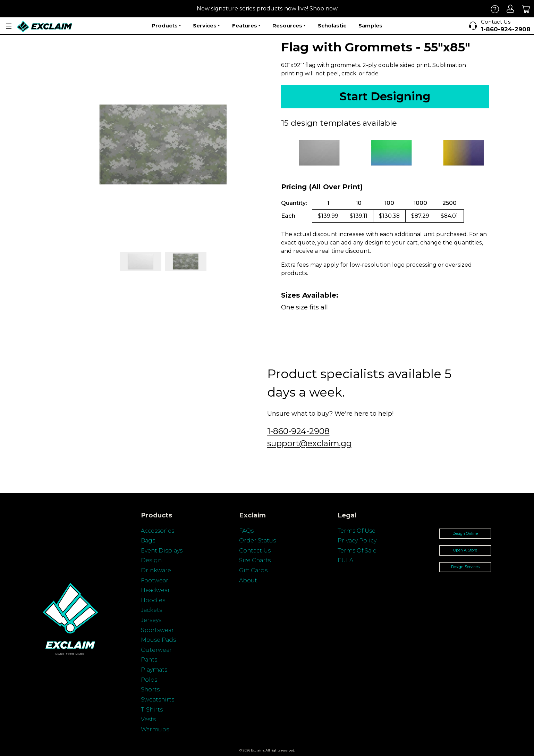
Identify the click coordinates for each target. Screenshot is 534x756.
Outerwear (156, 650)
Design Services (465, 567)
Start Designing (385, 96)
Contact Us (255, 551)
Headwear (155, 590)
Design (151, 560)
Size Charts (255, 560)
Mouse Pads (158, 640)
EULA (345, 560)
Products (166, 26)
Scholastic (332, 26)
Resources (289, 26)
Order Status (257, 541)
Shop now (324, 9)
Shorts (150, 689)
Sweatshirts (158, 700)
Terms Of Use (357, 531)
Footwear (155, 580)
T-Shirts (152, 710)
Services (206, 26)
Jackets (151, 610)
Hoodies (153, 600)
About (248, 580)
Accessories (158, 531)
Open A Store (465, 550)
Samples (370, 26)
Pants (149, 660)
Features (246, 26)
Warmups (155, 729)
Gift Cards (253, 570)
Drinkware (156, 570)
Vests (148, 719)
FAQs (246, 531)
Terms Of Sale (357, 551)
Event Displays (162, 551)
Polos (149, 680)
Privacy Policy (357, 541)
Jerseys (151, 620)
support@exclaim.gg (310, 443)
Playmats (154, 670)
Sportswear (157, 630)
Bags (148, 541)
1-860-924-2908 (298, 431)
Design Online (465, 534)
